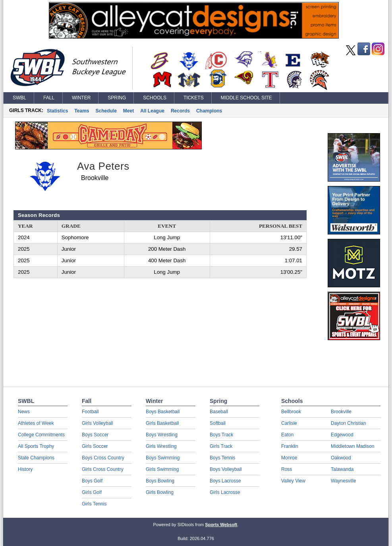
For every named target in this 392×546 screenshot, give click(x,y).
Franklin (290, 446)
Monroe (289, 458)
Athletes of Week (36, 423)
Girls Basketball (162, 423)
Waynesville (344, 481)
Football (90, 412)
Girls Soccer (95, 446)
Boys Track (221, 435)
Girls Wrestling (161, 446)
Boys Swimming (163, 458)
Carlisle (289, 423)
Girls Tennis (94, 504)
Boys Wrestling (162, 435)
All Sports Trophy (36, 446)
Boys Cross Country (103, 458)
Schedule (106, 111)
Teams (82, 111)
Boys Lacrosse (225, 481)
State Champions (36, 458)
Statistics (57, 111)
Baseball (219, 412)
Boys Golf (92, 481)
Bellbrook (291, 412)
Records (180, 111)
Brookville (341, 412)
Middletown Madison (352, 446)
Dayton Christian (349, 423)
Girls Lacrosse (225, 492)
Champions (209, 111)
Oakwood (341, 458)
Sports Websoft (221, 525)
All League (152, 111)
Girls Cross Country (103, 469)
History (25, 469)
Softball (218, 423)
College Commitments (41, 435)
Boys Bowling (160, 481)
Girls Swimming (162, 469)
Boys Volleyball (226, 469)
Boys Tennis (222, 458)
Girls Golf (92, 492)
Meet (128, 111)
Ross (287, 469)
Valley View (293, 481)
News (24, 412)
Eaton (287, 435)
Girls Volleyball (98, 423)
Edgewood (342, 435)
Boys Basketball (163, 412)
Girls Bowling (160, 492)
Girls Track (221, 446)
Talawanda (342, 469)
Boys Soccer (95, 435)
